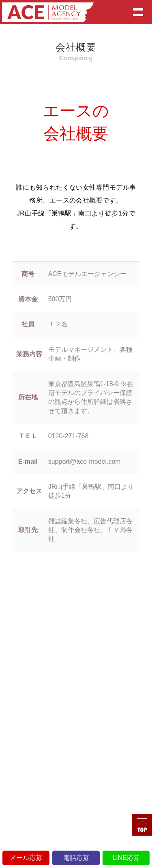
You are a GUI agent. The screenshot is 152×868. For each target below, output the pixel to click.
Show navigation (138, 12)
